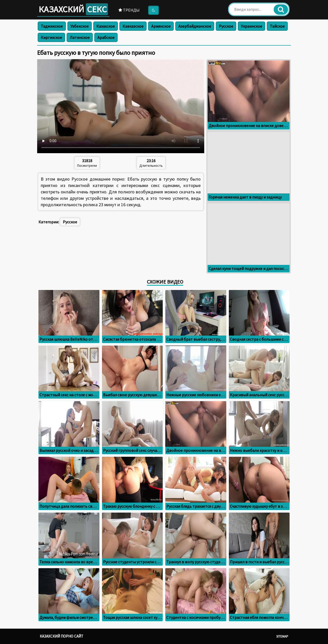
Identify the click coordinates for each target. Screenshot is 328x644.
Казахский (73, 9)
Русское (226, 26)
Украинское (252, 26)
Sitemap (282, 636)
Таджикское (52, 26)
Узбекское (80, 26)
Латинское (80, 37)
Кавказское (133, 26)
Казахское (106, 26)
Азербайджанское (195, 26)
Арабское (106, 37)
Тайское (277, 26)
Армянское (161, 26)
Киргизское (51, 37)
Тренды (129, 10)
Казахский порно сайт (61, 636)
